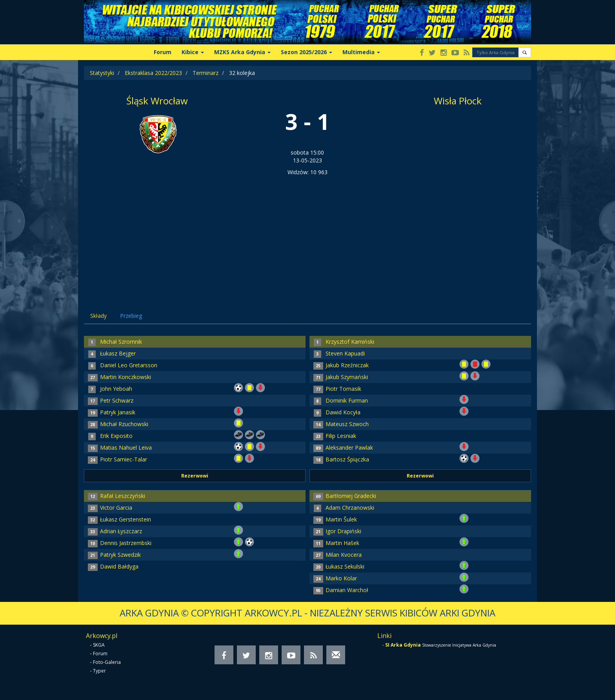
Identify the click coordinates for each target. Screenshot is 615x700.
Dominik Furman (347, 400)
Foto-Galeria (107, 662)
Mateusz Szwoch (347, 424)
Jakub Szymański (347, 377)
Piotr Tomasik (343, 389)
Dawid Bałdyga (119, 566)
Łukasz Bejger (118, 353)
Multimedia (361, 52)
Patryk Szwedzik (120, 555)
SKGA (99, 645)
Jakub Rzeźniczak (347, 365)
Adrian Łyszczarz (121, 531)
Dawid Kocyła (343, 412)
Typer (99, 671)
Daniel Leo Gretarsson (129, 365)
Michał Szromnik (121, 342)
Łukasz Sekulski (345, 566)
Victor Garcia (116, 508)
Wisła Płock (458, 101)
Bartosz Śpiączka (347, 459)
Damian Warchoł (347, 590)
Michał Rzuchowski (124, 424)
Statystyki (102, 73)
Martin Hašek (342, 543)
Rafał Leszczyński (123, 496)
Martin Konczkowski (126, 377)
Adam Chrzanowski (350, 508)
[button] (525, 52)
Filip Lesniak (341, 436)
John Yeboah (116, 389)
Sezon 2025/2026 (307, 52)
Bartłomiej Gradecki (351, 496)
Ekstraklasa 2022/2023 (153, 73)
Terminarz (206, 73)
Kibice (193, 52)
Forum (163, 52)
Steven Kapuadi (345, 353)
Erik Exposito (116, 436)
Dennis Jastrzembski (126, 543)
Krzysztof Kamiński (350, 342)
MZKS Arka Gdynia (242, 52)
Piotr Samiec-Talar (124, 459)
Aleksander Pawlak (349, 448)
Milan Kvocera (344, 555)
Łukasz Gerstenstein (126, 519)
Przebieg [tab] (131, 316)
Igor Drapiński (343, 531)
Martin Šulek (341, 519)
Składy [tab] (98, 316)
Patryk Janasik (118, 412)
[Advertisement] (307, 235)
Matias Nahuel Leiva (126, 448)
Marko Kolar (341, 578)
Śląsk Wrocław (157, 101)
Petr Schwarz (117, 400)
